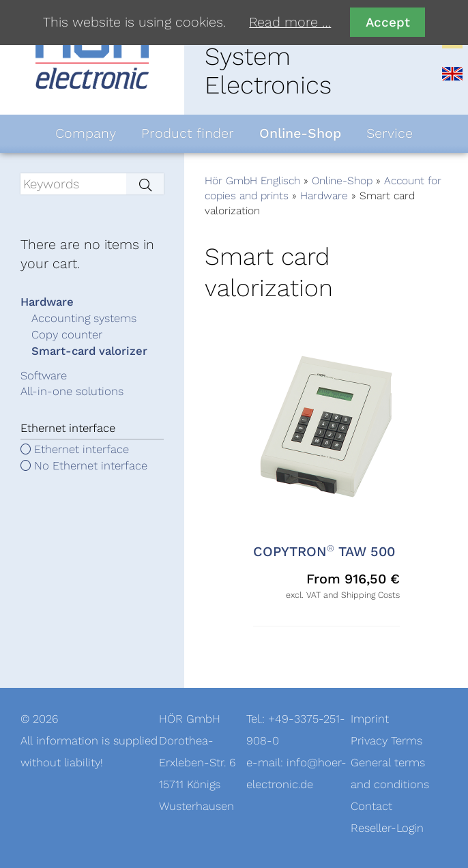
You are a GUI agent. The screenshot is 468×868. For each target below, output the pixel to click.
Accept (388, 22)
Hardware (324, 196)
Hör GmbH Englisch (252, 181)
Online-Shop (342, 181)
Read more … (290, 23)
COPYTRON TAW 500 (324, 552)
